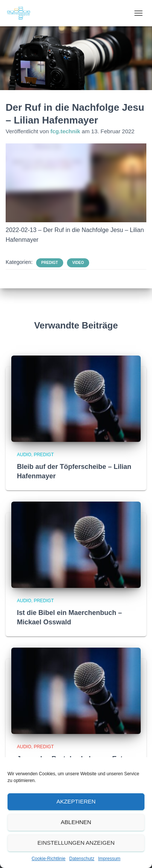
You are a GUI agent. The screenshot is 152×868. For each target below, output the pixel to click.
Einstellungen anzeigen (76, 843)
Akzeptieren (76, 801)
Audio (24, 455)
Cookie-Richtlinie (49, 859)
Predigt (50, 263)
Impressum (109, 859)
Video (78, 263)
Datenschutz (82, 859)
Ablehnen (76, 822)
